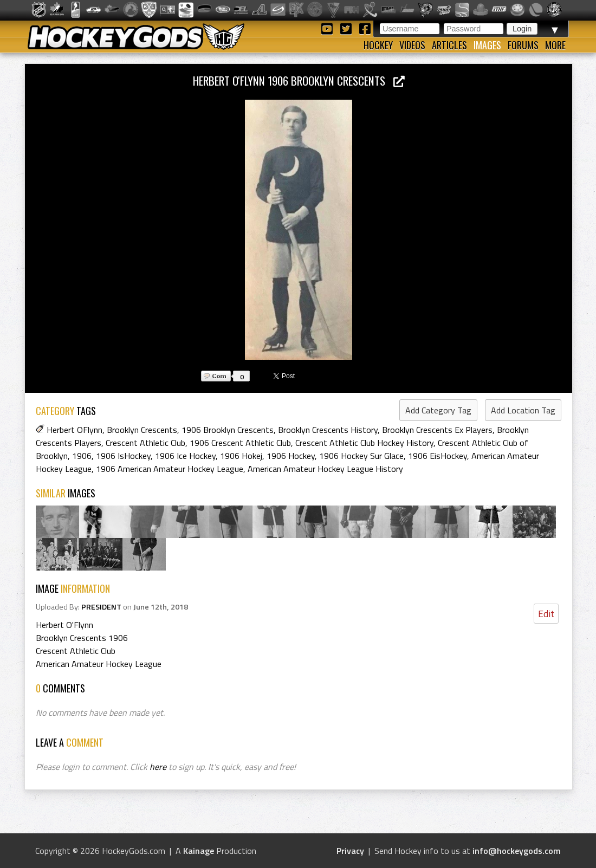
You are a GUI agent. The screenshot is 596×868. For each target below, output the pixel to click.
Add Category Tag (438, 410)
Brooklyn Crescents (142, 430)
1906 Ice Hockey (185, 456)
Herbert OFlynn (74, 430)
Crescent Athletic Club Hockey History (364, 443)
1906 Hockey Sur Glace (361, 456)
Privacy (350, 851)
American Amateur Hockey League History (325, 469)
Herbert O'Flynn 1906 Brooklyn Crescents (299, 80)
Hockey (378, 45)
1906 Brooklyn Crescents (228, 430)
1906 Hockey (291, 456)
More (555, 45)
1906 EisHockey (438, 456)
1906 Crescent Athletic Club (240, 443)
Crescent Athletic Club (145, 443)
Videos (412, 45)
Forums (523, 45)
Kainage (199, 851)
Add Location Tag (523, 410)
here (158, 767)
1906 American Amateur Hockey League (170, 469)
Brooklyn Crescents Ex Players (437, 430)
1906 (82, 456)
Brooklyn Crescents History (328, 430)
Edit (546, 614)
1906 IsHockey (123, 456)
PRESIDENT (101, 607)
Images (487, 45)
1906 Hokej (241, 456)
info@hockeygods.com (517, 851)
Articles (449, 45)
